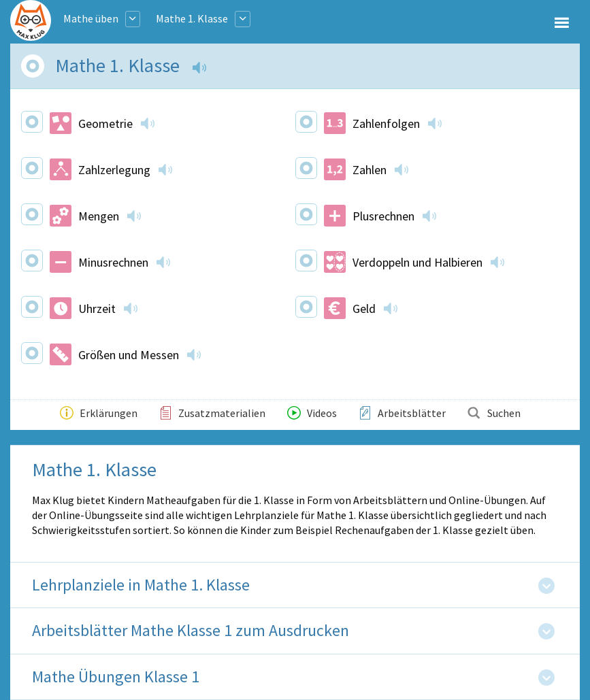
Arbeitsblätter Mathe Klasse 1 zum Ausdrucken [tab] (191, 631)
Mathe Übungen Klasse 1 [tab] (116, 677)
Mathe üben (91, 18)
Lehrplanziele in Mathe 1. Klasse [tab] (141, 585)
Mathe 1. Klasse (192, 18)
